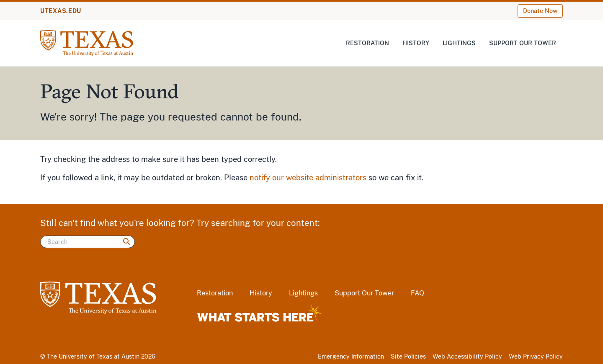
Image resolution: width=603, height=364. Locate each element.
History (416, 43)
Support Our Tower (523, 43)
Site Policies (408, 356)
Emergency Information (351, 356)
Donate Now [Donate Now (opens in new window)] (540, 11)
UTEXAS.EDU (61, 11)
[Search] (88, 242)
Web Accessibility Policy (467, 356)
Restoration (367, 43)
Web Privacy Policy (536, 356)
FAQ (417, 293)
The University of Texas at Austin (93, 356)
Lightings (459, 43)
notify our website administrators (308, 178)
